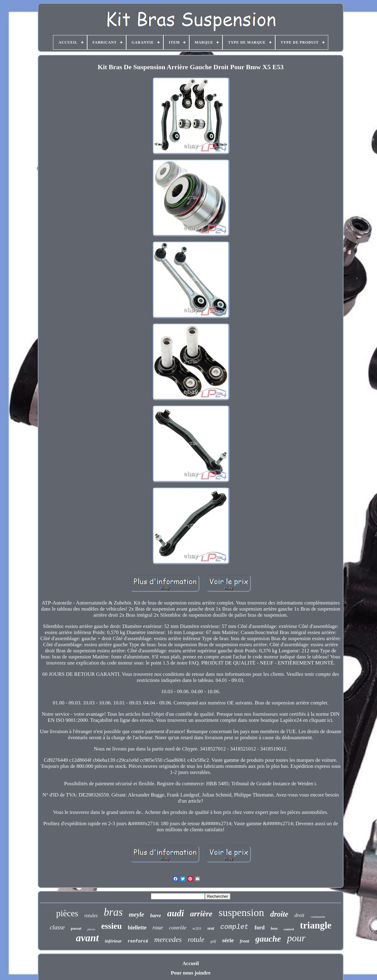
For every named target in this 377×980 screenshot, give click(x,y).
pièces (67, 913)
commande (318, 917)
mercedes (168, 939)
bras (113, 912)
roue (158, 927)
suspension (241, 912)
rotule (196, 940)
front (245, 941)
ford (260, 928)
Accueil (191, 963)
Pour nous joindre (191, 973)
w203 (197, 928)
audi (175, 913)
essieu (112, 926)
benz (274, 928)
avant (87, 938)
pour (296, 938)
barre (156, 916)
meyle (137, 914)
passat (76, 928)
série (228, 940)
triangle (316, 925)
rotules (91, 916)
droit (299, 915)
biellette (137, 928)
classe (57, 927)
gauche (268, 939)
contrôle (178, 928)
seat (211, 928)
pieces (91, 929)
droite (279, 914)
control (289, 929)
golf (213, 941)
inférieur (113, 941)
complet (234, 927)
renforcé (138, 941)
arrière (201, 914)
